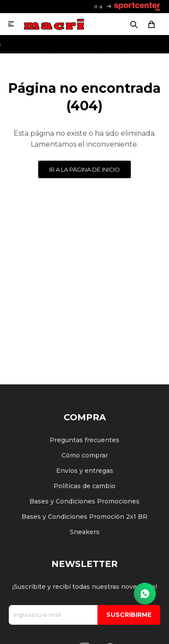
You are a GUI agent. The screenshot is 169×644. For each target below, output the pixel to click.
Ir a (98, 6)
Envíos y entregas (85, 471)
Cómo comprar (85, 455)
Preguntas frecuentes (84, 440)
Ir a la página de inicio (84, 169)
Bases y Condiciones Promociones (84, 501)
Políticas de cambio (84, 486)
